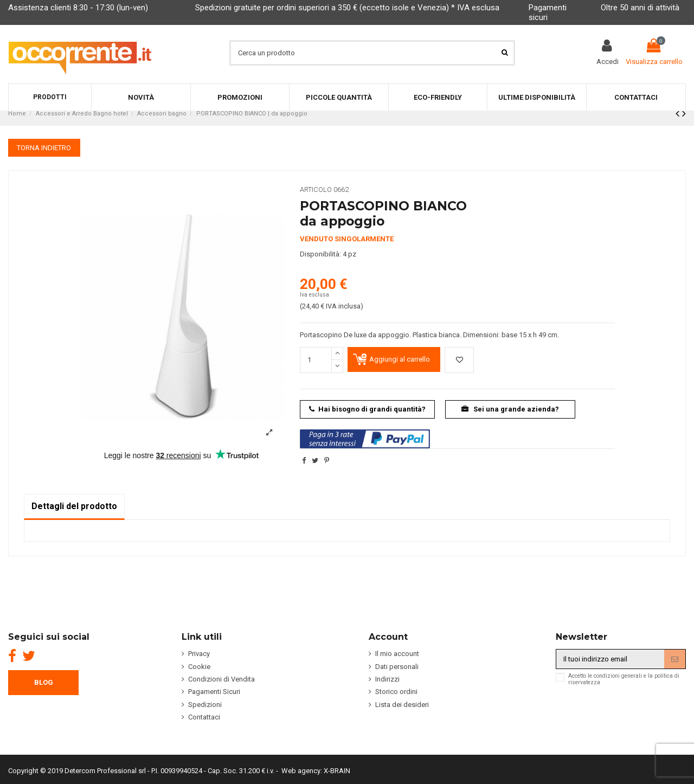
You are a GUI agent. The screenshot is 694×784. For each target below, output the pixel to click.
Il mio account (397, 654)
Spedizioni (205, 705)
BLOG (44, 682)
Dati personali (397, 667)
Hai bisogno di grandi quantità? (367, 409)
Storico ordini (396, 692)
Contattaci (204, 717)
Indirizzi (387, 679)
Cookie (199, 667)
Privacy (199, 654)
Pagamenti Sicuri (214, 692)
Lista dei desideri (402, 705)
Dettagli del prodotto (74, 506)
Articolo (316, 189)
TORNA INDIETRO (44, 148)
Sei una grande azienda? (510, 409)
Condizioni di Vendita (221, 679)
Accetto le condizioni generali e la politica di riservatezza (624, 679)
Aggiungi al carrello (400, 359)
